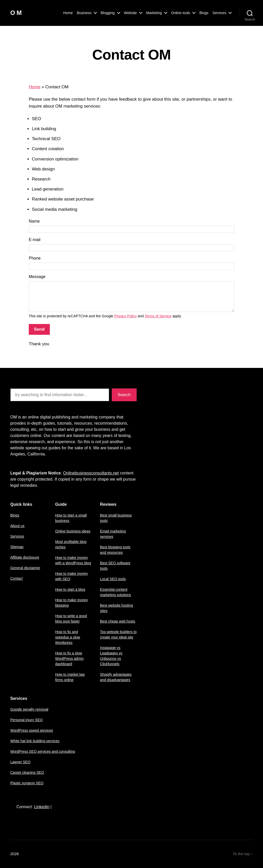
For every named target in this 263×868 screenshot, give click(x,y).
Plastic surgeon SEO (27, 783)
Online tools (181, 13)
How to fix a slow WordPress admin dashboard (69, 659)
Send (39, 329)
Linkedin (42, 807)
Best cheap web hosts (118, 621)
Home (68, 13)
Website (130, 13)
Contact (16, 578)
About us (17, 526)
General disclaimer (25, 568)
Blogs (204, 13)
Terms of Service (158, 316)
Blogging (108, 13)
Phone (35, 258)
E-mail (35, 240)
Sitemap (17, 547)
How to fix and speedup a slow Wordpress (68, 637)
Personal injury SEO (26, 720)
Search (124, 395)
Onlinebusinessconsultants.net (91, 473)
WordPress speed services (32, 730)
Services (219, 13)
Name (34, 221)
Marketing (154, 13)
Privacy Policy (125, 316)
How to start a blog (70, 589)
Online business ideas (73, 531)
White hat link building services (35, 741)
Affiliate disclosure (25, 557)
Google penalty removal (29, 709)
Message (37, 277)
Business (84, 13)
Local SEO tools (113, 579)
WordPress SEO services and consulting (43, 751)
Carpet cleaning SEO (27, 772)
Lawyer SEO (20, 762)
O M (16, 13)
